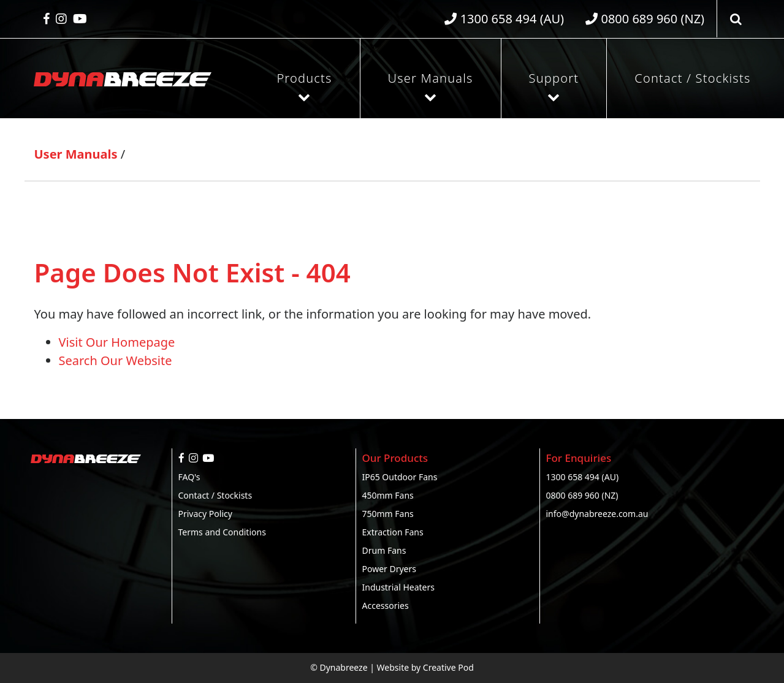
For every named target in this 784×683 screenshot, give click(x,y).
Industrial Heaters (398, 587)
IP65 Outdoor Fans (400, 477)
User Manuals (431, 78)
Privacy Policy (205, 514)
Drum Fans (384, 550)
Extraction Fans (393, 532)
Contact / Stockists (692, 78)
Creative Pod (448, 667)
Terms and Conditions (222, 532)
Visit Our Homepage (117, 342)
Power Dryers (390, 569)
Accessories (386, 606)
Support (554, 78)
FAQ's (189, 477)
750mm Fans (388, 514)
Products (304, 78)
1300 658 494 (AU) (583, 477)
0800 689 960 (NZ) (582, 495)
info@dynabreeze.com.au (597, 514)
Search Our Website (116, 360)
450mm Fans (388, 495)
